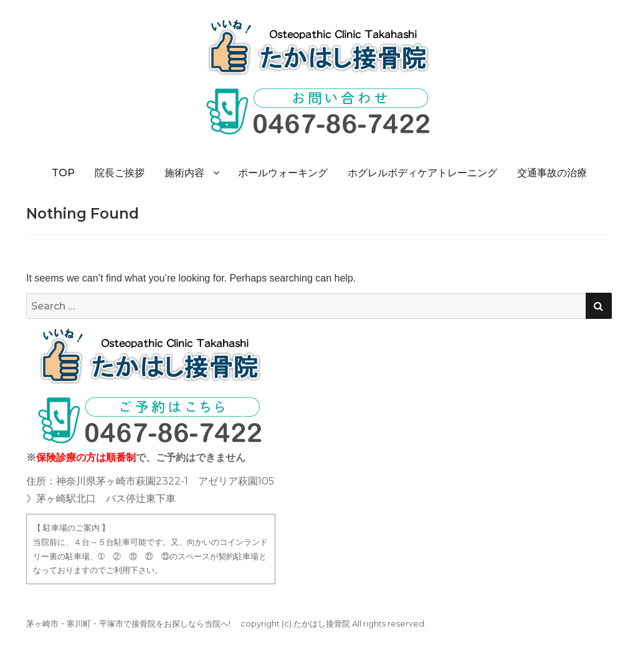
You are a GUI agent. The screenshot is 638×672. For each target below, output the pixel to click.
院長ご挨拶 (120, 173)
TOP (63, 173)
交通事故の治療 (552, 173)
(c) (287, 623)
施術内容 (184, 173)
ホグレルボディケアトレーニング (422, 173)
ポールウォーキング (283, 173)
